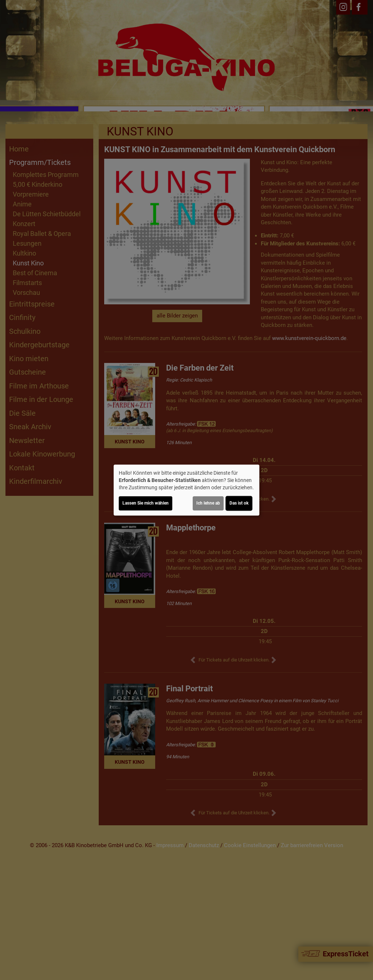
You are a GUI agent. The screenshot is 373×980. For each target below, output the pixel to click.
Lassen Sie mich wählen (146, 503)
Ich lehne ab (208, 503)
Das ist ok (239, 503)
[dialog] (186, 490)
